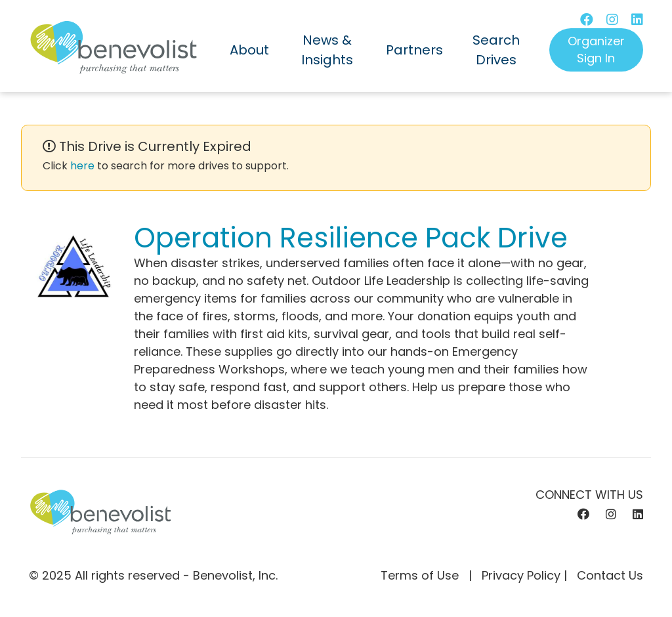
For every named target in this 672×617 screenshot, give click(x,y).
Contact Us (610, 575)
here (82, 166)
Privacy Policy (521, 575)
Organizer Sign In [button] (596, 50)
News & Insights (327, 50)
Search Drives (496, 50)
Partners (414, 50)
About (249, 50)
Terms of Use (420, 575)
